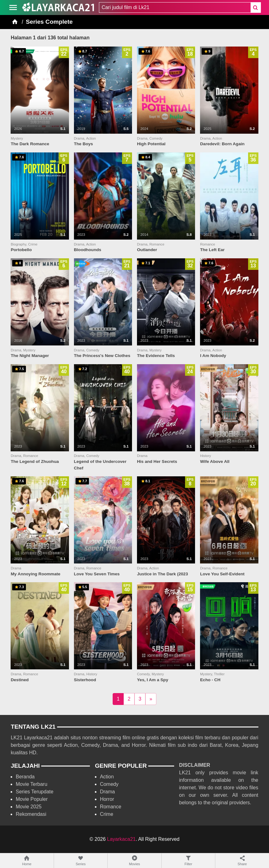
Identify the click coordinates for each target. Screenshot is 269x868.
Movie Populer (32, 799)
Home (27, 860)
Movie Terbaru (31, 784)
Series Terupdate (34, 792)
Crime (107, 814)
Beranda (25, 777)
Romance (110, 807)
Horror (107, 799)
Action (107, 777)
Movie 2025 (29, 807)
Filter (188, 860)
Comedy (109, 784)
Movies (134, 860)
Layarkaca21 (121, 839)
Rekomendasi (31, 814)
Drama (107, 792)
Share (242, 860)
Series (81, 860)
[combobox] (175, 7)
